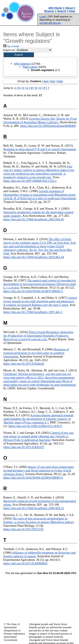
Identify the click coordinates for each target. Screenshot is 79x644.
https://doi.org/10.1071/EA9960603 (25, 563)
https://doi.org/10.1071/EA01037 (24, 447)
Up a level (11, 46)
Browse (49, 11)
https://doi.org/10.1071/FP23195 (23, 529)
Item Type (49, 81)
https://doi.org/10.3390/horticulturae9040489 (48, 126)
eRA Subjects (22, 64)
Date (60, 81)
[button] (19, 55)
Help (72, 11)
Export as (9, 50)
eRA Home (55, 8)
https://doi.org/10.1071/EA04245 (24, 364)
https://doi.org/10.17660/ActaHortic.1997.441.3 (33, 312)
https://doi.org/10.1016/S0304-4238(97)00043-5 (33, 291)
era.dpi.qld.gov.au (50, 23)
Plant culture (30, 67)
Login (43, 17)
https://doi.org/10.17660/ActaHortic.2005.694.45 (34, 219)
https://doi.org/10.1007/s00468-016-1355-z (30, 181)
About (69, 8)
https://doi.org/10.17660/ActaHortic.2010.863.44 (34, 257)
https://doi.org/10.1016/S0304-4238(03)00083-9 (33, 478)
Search (62, 11)
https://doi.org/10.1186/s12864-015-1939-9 (35, 426)
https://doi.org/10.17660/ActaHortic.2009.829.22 (34, 508)
